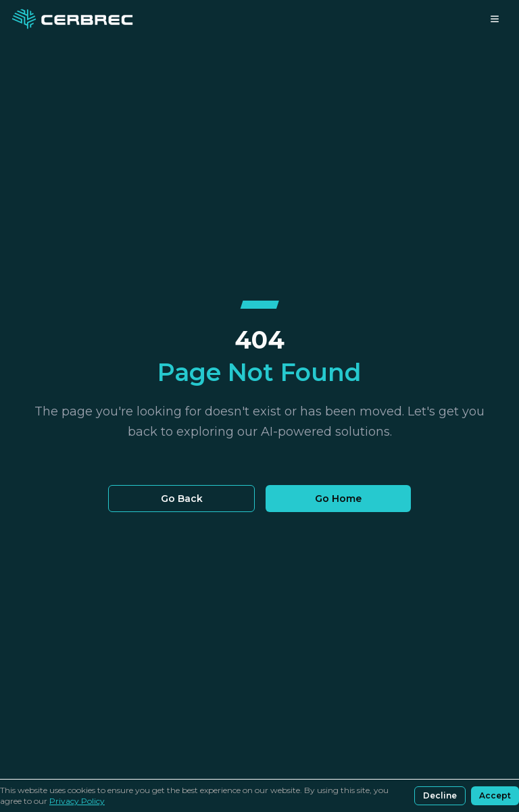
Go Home (338, 499)
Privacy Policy (77, 801)
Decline (440, 795)
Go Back (182, 499)
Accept (495, 795)
